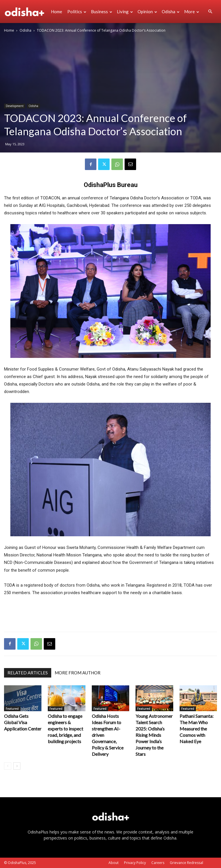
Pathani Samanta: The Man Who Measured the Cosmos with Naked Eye (197, 729)
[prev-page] (8, 766)
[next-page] (17, 766)
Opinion (147, 12)
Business (102, 12)
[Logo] (26, 12)
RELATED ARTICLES (28, 673)
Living (125, 12)
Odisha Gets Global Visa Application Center (23, 722)
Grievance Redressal (186, 863)
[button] (210, 12)
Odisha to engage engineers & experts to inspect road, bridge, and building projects (65, 729)
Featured (12, 709)
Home (57, 12)
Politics (77, 12)
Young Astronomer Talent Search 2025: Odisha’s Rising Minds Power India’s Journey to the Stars (154, 735)
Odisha (171, 12)
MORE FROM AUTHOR (78, 673)
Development (15, 106)
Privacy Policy (135, 863)
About (114, 863)
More (192, 12)
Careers (158, 863)
